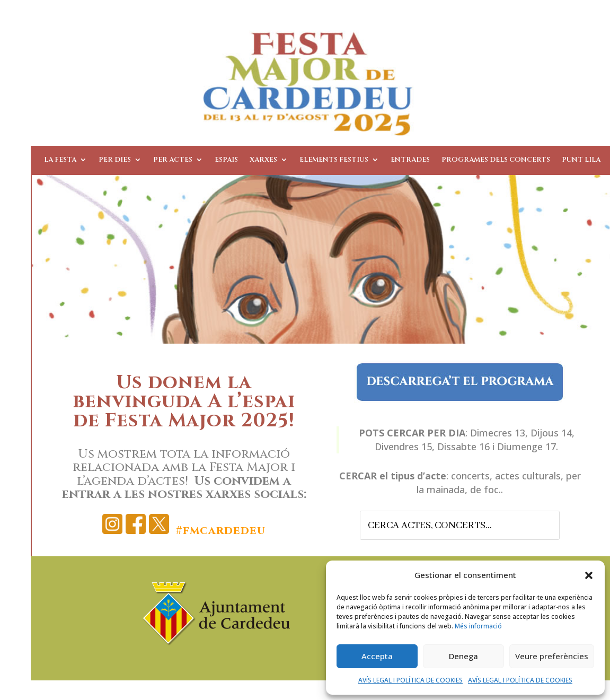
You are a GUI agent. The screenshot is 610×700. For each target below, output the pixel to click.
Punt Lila (581, 160)
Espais (226, 160)
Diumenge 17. (528, 447)
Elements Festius (334, 160)
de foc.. (487, 489)
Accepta (377, 656)
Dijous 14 (551, 433)
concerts (470, 476)
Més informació (478, 626)
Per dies (115, 160)
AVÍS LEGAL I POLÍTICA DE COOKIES (410, 680)
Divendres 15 (403, 447)
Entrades (410, 160)
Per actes (173, 160)
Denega (463, 656)
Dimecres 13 (498, 433)
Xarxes (263, 160)
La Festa (60, 160)
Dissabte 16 (463, 447)
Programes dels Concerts (496, 160)
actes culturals (528, 476)
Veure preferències (552, 656)
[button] (589, 575)
